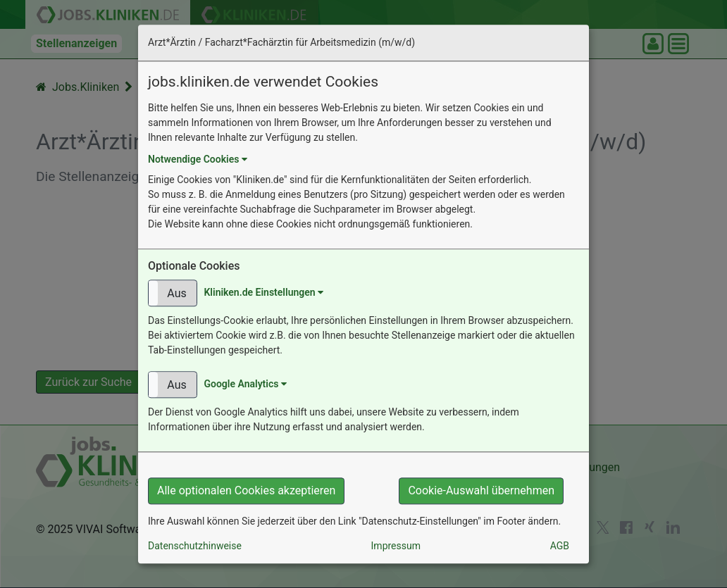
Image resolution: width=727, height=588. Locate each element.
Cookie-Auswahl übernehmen (481, 490)
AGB (560, 546)
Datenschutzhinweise (195, 546)
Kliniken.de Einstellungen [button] (263, 292)
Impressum (396, 546)
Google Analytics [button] (245, 384)
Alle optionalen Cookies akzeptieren (246, 490)
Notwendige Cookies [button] (198, 159)
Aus (176, 293)
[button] (173, 293)
